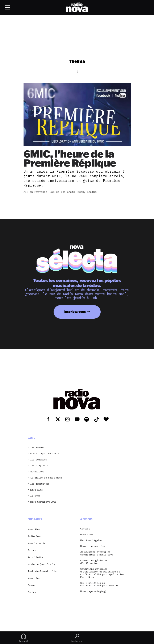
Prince (32, 550)
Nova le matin (37, 543)
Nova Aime (34, 529)
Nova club (34, 578)
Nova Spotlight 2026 (43, 502)
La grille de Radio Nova (46, 478)
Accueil (24, 638)
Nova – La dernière (93, 546)
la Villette (35, 557)
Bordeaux (33, 592)
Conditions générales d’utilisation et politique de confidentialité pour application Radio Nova (102, 573)
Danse (31, 585)
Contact (85, 529)
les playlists (39, 466)
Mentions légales (91, 540)
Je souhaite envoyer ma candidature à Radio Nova (97, 553)
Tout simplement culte (42, 571)
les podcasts (38, 460)
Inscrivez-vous (75, 312)
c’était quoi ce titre (45, 454)
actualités (37, 472)
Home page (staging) (93, 591)
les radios (37, 448)
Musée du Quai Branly (41, 564)
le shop (35, 496)
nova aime (36, 490)
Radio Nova (35, 536)
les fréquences (40, 484)
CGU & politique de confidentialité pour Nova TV (99, 584)
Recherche (77, 638)
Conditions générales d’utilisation (94, 562)
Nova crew (86, 535)
